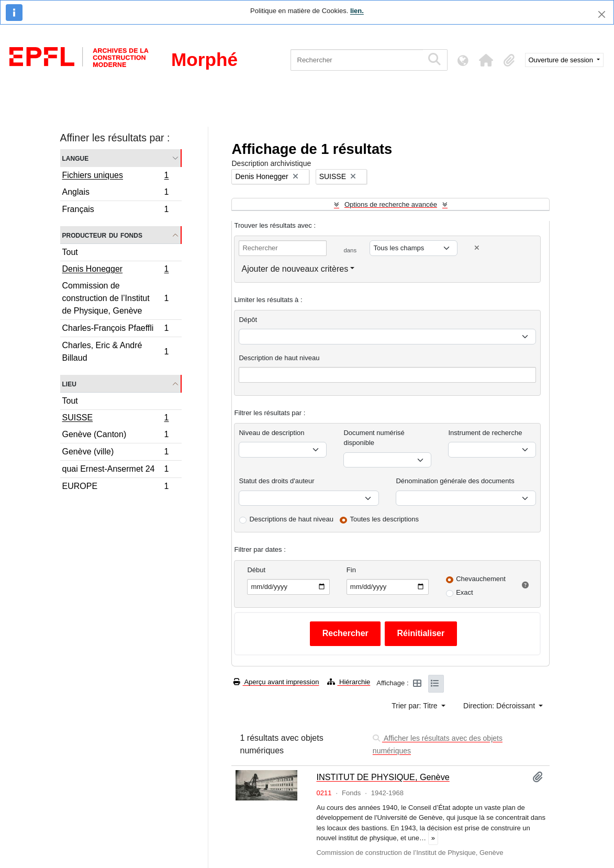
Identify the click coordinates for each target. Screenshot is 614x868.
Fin (351, 570)
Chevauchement (481, 579)
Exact (465, 592)
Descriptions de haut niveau (291, 519)
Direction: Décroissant (500, 706)
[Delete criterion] (477, 248)
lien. (357, 11)
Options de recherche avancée (391, 204)
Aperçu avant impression (276, 682)
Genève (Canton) (115, 436)
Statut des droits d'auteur (276, 481)
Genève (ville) (115, 453)
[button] (486, 60)
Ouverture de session (562, 60)
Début (256, 570)
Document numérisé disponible (374, 438)
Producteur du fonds (102, 235)
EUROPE (115, 487)
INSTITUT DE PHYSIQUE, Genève (383, 777)
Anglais (115, 193)
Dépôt (248, 320)
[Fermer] (602, 14)
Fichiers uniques (115, 176)
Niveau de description (271, 433)
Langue (76, 158)
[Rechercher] (357, 60)
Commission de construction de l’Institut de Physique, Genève (115, 298)
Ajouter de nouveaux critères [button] (295, 269)
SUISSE (115, 419)
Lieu (69, 383)
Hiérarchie (349, 682)
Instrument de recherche (485, 433)
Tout (70, 252)
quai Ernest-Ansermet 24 (115, 470)
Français (115, 210)
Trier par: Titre (415, 706)
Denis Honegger (115, 270)
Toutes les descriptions (385, 519)
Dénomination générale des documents (455, 481)
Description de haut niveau (279, 358)
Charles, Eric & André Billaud (115, 352)
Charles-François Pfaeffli (115, 330)
